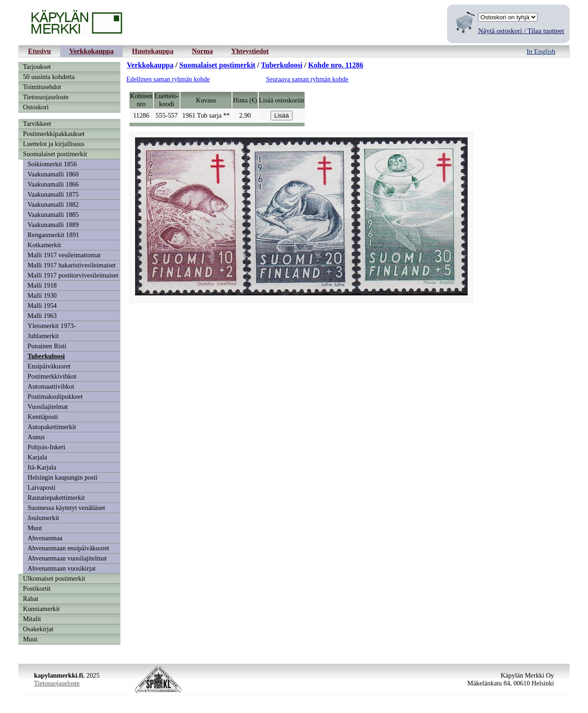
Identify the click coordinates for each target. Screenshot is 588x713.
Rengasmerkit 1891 (53, 235)
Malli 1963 (42, 316)
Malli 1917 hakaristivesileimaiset (72, 265)
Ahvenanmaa (45, 538)
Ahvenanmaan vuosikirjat (62, 568)
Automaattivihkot (51, 386)
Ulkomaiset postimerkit (54, 578)
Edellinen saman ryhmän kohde (168, 79)
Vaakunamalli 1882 (53, 204)
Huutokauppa (153, 51)
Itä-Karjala (42, 467)
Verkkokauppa (92, 51)
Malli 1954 (42, 306)
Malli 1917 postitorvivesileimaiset (73, 275)
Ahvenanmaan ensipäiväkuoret (68, 548)
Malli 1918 (42, 285)
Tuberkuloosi (46, 356)
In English (541, 51)
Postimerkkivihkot (52, 376)
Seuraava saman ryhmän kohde (307, 79)
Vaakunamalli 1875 (53, 194)
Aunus (36, 437)
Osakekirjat (38, 629)
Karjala (37, 457)
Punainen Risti (47, 346)
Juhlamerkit (43, 336)
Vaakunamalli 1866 (53, 184)
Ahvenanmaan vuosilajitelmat (67, 558)
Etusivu (40, 51)
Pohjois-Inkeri (46, 447)
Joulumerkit (43, 518)
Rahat (31, 599)
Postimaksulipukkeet (55, 396)
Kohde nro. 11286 (336, 65)
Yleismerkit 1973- (52, 326)
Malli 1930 (42, 295)
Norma (203, 51)
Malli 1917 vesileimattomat (64, 255)
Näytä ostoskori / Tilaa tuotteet (521, 31)
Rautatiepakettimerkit (56, 498)
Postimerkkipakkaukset (54, 134)
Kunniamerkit (41, 609)
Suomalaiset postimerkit (55, 154)
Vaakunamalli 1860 (53, 174)
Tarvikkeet (37, 124)
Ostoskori (36, 107)
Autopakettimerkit (52, 427)
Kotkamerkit (44, 245)
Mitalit (32, 619)
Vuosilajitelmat (48, 407)
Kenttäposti (43, 417)
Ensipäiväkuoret (49, 366)
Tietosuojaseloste (46, 97)
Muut (35, 528)
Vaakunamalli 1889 (53, 225)
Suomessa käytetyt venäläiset (66, 508)
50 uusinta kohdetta (49, 77)
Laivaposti (42, 487)
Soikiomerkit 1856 (52, 164)
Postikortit (37, 589)
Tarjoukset (37, 67)
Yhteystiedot (250, 51)
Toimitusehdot (42, 87)
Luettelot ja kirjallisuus (54, 144)
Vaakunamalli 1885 (53, 215)
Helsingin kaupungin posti (62, 477)
